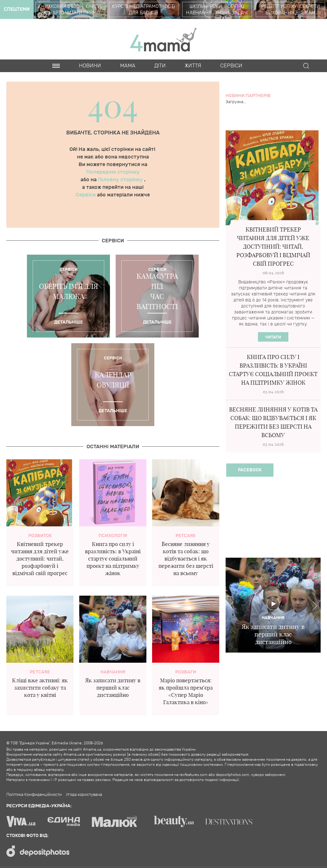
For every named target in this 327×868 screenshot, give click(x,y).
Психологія (113, 536)
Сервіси (86, 195)
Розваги (186, 672)
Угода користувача (84, 795)
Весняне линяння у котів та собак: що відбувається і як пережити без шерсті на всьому (186, 558)
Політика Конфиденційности (34, 795)
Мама (128, 66)
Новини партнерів (248, 96)
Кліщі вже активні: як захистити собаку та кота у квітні (40, 688)
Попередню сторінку (113, 172)
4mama (163, 39)
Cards (61, 78)
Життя (193, 66)
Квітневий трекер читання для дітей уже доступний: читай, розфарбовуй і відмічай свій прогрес (40, 558)
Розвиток (40, 536)
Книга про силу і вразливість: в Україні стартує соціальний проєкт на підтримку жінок (113, 558)
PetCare (186, 536)
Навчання (113, 672)
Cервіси (231, 66)
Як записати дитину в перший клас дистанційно (113, 688)
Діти (160, 66)
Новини (90, 66)
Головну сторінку (121, 180)
